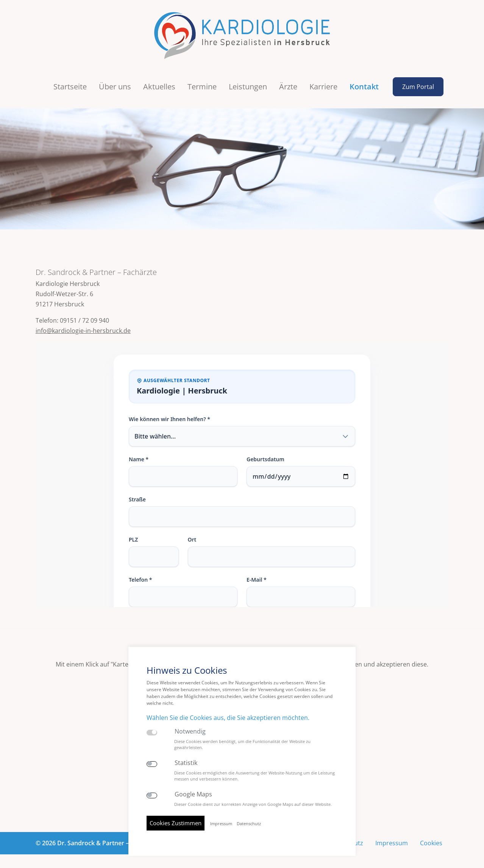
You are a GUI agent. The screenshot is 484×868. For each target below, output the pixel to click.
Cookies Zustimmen (176, 823)
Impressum (392, 838)
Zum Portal (418, 82)
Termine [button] (202, 82)
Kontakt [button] (364, 82)
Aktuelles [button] (159, 82)
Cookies (431, 838)
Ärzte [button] (288, 82)
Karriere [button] (323, 82)
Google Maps (193, 794)
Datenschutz (249, 824)
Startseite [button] (70, 82)
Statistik (186, 763)
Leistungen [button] (248, 82)
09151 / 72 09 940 (84, 316)
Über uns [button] (115, 82)
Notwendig (190, 731)
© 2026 (97, 838)
